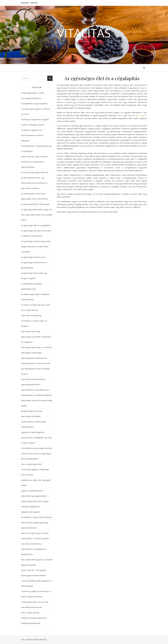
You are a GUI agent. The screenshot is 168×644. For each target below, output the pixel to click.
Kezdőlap (25, 3)
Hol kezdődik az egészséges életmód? (37, 448)
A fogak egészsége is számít (33, 93)
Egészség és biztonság (30, 331)
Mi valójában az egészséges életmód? (36, 517)
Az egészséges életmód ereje (33, 257)
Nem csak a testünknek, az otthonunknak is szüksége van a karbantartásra (34, 549)
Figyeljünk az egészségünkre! (33, 432)
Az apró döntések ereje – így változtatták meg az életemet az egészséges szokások (34, 183)
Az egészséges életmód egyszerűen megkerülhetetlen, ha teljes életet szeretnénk (36, 246)
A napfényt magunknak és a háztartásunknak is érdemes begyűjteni (32, 135)
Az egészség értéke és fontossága (35, 204)
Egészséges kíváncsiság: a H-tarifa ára (37, 347)
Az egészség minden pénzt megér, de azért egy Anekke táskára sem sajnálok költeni (37, 215)
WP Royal (43, 640)
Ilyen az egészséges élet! (31, 464)
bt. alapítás (142, 115)
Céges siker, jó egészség (31, 315)
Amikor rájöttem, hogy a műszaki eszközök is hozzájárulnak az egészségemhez (34, 162)
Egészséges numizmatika (31, 353)
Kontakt (34, 3)
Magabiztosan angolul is (31, 512)
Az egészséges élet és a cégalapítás (36, 225)
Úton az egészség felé (30, 613)
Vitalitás (84, 33)
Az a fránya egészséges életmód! (34, 172)
